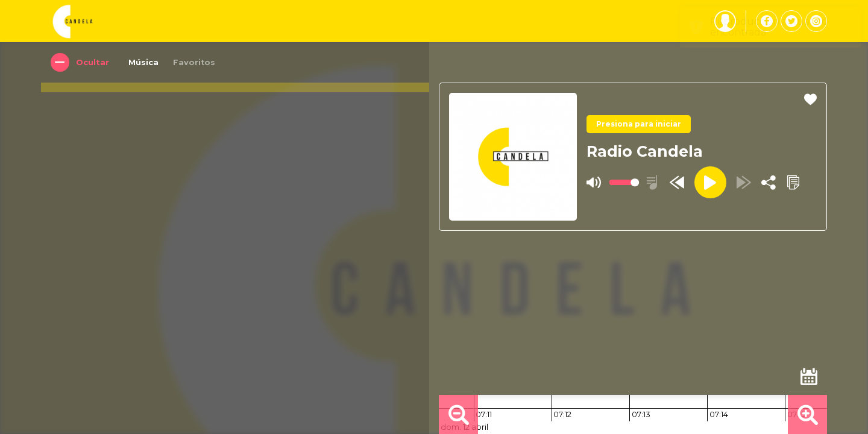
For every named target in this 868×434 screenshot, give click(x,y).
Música (144, 62)
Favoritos (195, 62)
